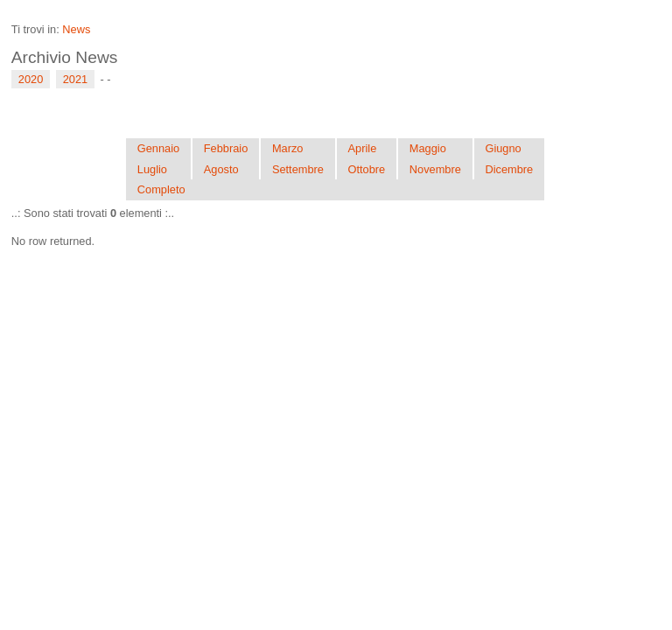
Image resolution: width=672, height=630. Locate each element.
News (76, 29)
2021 (75, 79)
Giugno (503, 148)
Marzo (288, 148)
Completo (161, 189)
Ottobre (367, 169)
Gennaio (158, 148)
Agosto (221, 169)
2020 (31, 79)
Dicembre (509, 169)
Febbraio (226, 148)
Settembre (298, 169)
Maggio (428, 148)
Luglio (152, 169)
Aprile (363, 148)
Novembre (435, 169)
